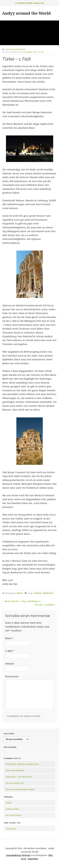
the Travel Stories (14, 815)
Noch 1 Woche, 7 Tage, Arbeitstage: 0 (23, 601)
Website (10, 664)
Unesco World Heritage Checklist (20, 789)
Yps (42, 52)
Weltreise (48, 593)
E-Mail (10, 651)
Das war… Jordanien (44, 605)
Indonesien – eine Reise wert (19, 777)
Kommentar (12, 676)
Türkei (38, 593)
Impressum (11, 829)
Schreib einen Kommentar (15, 49)
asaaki (8, 803)
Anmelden (33, 859)
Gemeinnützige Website (18, 855)
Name (9, 638)
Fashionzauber (12, 809)
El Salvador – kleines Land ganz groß (22, 764)
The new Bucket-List (15, 783)
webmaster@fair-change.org (31, 3)
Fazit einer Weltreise (15, 770)
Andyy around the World (26, 13)
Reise (20, 593)
